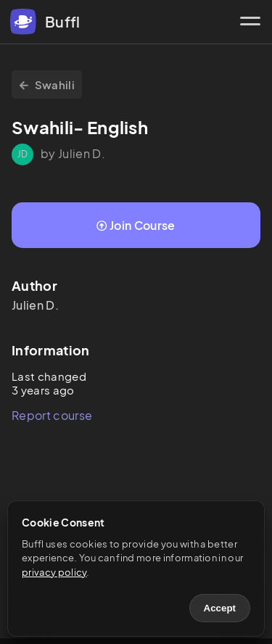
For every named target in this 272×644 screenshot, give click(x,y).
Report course (52, 415)
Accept (220, 608)
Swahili (47, 84)
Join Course (136, 225)
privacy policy (54, 572)
